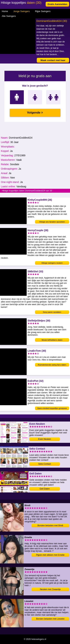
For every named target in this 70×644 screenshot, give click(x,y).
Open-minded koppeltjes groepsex (52, 408)
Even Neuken (45, 439)
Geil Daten (45, 489)
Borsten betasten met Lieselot (50, 619)
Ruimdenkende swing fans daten (52, 365)
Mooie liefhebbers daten (52, 340)
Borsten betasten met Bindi (50, 525)
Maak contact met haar (53, 60)
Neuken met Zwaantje (50, 589)
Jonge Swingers (22, 11)
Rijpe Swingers (43, 11)
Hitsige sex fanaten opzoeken (52, 222)
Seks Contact (45, 464)
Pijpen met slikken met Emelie (50, 555)
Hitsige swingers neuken (52, 263)
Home (5, 11)
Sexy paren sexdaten (52, 312)
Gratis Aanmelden (57, 4)
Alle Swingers (9, 16)
